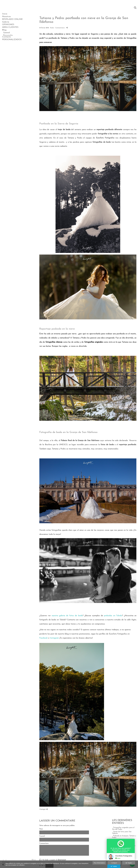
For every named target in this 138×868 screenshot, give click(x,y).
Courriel (42, 836)
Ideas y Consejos (10, 43)
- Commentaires (60, 28)
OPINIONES (8, 25)
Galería (6, 22)
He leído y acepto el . (54, 860)
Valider (114, 866)
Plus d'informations (99, 863)
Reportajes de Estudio (12, 41)
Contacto (6, 49)
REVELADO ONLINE (12, 19)
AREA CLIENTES (10, 27)
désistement (62, 860)
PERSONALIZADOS (12, 51)
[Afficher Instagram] (6, 860)
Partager (44, 809)
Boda (5, 38)
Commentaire (44, 843)
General (6, 33)
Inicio (5, 14)
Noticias (7, 46)
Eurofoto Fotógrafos (105, 138)
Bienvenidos (8, 35)
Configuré (114, 863)
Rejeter (129, 863)
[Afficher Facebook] (3, 860)
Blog (4, 30)
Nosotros (6, 17)
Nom (41, 829)
